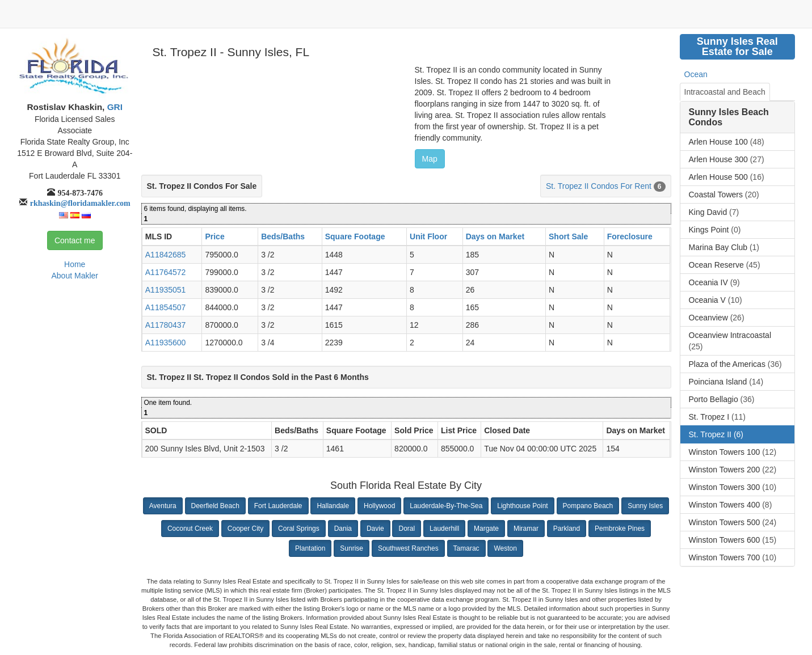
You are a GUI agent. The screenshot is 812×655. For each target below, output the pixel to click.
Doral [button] (407, 529)
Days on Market (495, 236)
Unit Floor (428, 236)
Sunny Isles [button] (645, 506)
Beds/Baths (283, 236)
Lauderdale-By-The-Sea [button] (446, 506)
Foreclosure (630, 236)
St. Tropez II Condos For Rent (599, 186)
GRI (113, 107)
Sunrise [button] (352, 548)
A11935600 (166, 343)
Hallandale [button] (333, 506)
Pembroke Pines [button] (620, 529)
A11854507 (166, 307)
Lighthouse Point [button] (522, 506)
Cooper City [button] (245, 529)
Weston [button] (505, 548)
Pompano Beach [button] (588, 506)
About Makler (75, 276)
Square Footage (355, 236)
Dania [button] (343, 529)
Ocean (696, 74)
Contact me (75, 240)
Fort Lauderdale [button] (278, 506)
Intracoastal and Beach (725, 92)
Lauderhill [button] (444, 529)
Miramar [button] (526, 529)
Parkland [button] (567, 529)
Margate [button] (486, 529)
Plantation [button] (310, 548)
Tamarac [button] (466, 548)
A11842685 (166, 255)
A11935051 (166, 290)
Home (75, 264)
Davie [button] (375, 529)
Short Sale (568, 236)
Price (214, 236)
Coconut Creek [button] (190, 529)
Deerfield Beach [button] (215, 506)
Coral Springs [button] (299, 529)
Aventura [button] (163, 506)
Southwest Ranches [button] (408, 548)
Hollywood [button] (379, 506)
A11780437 (166, 325)
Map (430, 159)
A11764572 (166, 272)
